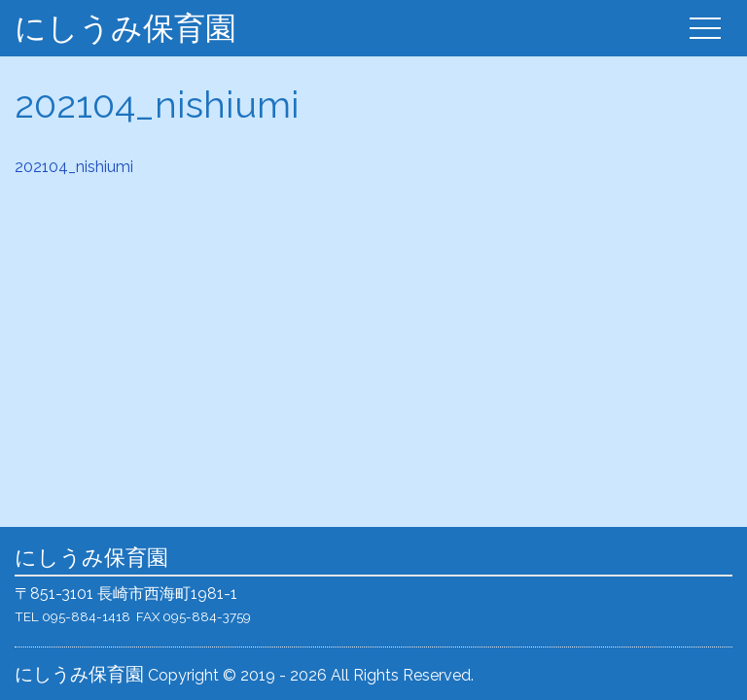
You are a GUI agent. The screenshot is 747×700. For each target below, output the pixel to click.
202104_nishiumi (74, 167)
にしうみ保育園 (125, 28)
